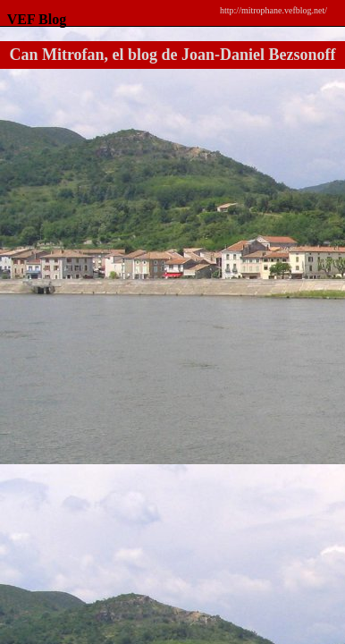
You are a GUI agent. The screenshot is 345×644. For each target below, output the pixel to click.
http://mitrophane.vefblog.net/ (273, 10)
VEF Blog (33, 19)
